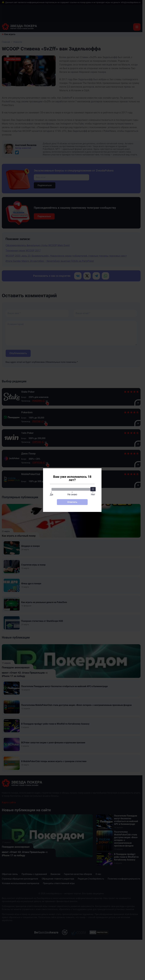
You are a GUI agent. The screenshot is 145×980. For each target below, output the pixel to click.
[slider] (93, 489)
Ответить (72, 502)
